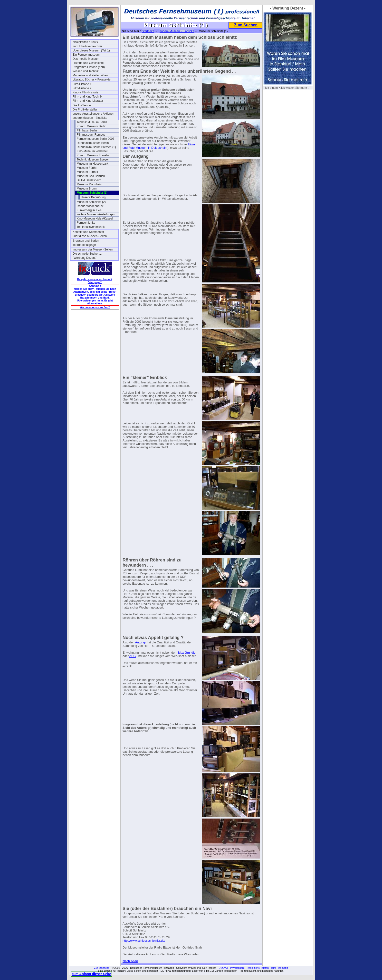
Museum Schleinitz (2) (91, 202)
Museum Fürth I (87, 168)
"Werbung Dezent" (85, 258)
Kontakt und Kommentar (88, 232)
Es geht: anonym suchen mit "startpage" (95, 281)
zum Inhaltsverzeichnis (87, 46)
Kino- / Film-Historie (85, 92)
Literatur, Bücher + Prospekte (92, 80)
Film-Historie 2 (82, 88)
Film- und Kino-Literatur (88, 101)
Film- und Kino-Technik (87, 97)
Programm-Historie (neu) (89, 67)
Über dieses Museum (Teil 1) (91, 50)
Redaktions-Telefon (258, 968)
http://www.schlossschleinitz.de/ (144, 941)
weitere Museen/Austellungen (96, 214)
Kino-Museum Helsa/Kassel (95, 219)
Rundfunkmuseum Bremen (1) (96, 147)
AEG (133, 656)
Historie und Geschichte (88, 63)
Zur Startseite (102, 968)
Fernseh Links (86, 223)
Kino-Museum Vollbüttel (92, 151)
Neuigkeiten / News (85, 42)
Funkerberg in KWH (90, 210)
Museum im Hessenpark (92, 164)
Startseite (148, 31)
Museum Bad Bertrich (91, 176)
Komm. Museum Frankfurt (94, 155)
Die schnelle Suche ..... (88, 254)
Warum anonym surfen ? (95, 307)
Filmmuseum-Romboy (91, 135)
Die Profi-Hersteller (85, 110)
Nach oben (130, 961)
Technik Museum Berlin (92, 122)
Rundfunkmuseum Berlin (93, 143)
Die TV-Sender (82, 105)
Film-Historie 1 (82, 84)
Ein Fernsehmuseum (86, 55)
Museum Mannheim (90, 184)
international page (84, 245)
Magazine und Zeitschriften (90, 75)
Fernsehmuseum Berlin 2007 (95, 139)
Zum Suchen (246, 25)
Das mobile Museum (86, 59)
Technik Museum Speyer (93, 160)
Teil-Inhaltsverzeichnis (91, 227)
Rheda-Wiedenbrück (90, 206)
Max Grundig (187, 653)
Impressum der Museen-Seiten (93, 250)
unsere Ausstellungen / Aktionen (93, 114)
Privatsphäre (237, 968)
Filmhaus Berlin (87, 130)
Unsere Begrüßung (93, 197)
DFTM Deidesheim (89, 180)
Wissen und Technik (86, 71)
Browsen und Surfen (86, 241)
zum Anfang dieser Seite (91, 974)
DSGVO (223, 968)
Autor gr (140, 642)
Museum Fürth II (87, 172)
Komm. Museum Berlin (91, 126)
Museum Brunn (87, 189)
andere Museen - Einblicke (90, 118)
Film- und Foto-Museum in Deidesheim (159, 146)
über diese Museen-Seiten (90, 236)
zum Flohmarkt (279, 968)
